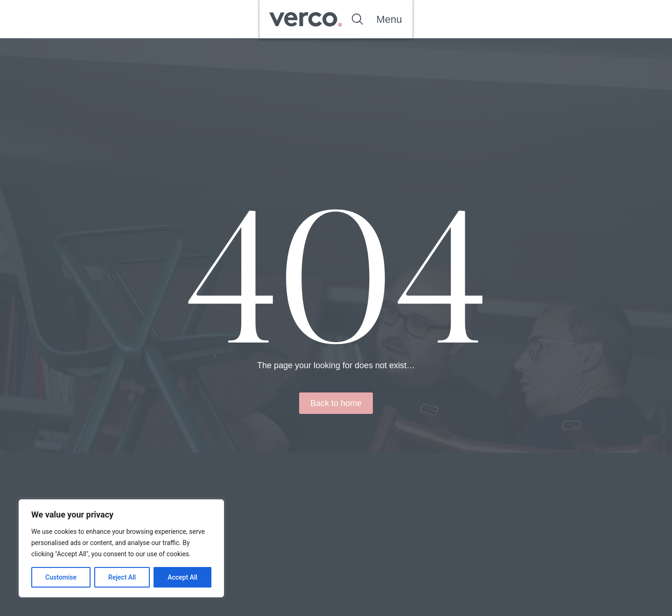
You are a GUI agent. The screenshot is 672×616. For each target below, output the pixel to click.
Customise (61, 577)
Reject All (122, 577)
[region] (121, 548)
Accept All (182, 577)
